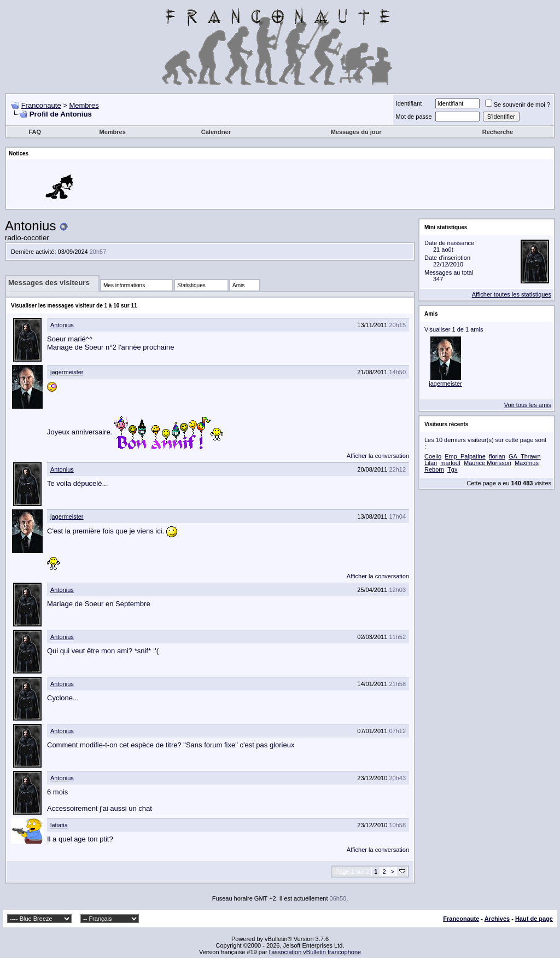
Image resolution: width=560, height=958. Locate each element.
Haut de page (534, 919)
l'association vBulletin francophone (315, 952)
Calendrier (216, 132)
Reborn (434, 469)
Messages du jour (356, 132)
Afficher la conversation (378, 456)
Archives (497, 919)
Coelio (433, 456)
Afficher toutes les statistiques (512, 294)
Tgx (452, 469)
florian (497, 456)
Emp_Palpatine (465, 456)
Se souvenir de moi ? (518, 104)
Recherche (498, 132)
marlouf (450, 463)
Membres (84, 105)
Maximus (527, 463)
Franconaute (41, 105)
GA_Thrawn (525, 456)
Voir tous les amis (528, 405)
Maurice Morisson (488, 463)
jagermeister (67, 372)
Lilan (431, 463)
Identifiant (409, 103)
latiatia (59, 825)
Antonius (62, 325)
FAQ (35, 132)
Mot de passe (414, 117)
